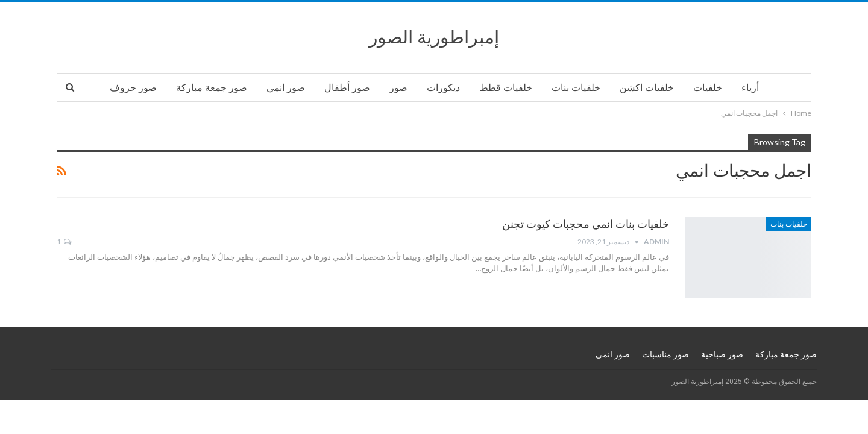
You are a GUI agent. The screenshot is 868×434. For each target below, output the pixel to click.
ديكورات (443, 88)
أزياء (750, 88)
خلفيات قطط (506, 88)
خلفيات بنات (576, 88)
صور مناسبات (665, 354)
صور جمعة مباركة (212, 88)
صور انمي (286, 88)
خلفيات (708, 88)
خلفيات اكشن (647, 88)
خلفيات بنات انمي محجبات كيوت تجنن (586, 224)
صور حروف (133, 88)
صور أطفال (347, 88)
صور (398, 88)
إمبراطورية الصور (434, 37)
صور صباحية (722, 354)
